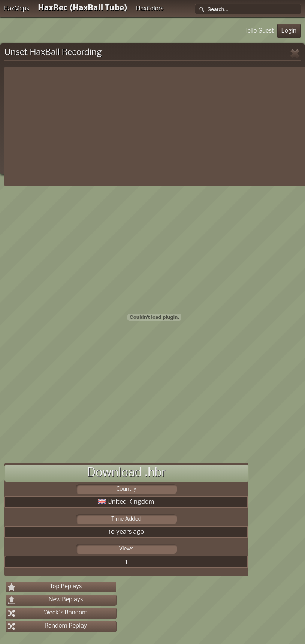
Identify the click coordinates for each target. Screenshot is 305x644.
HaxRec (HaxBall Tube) (82, 8)
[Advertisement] (155, 126)
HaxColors (150, 9)
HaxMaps (16, 9)
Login (289, 31)
